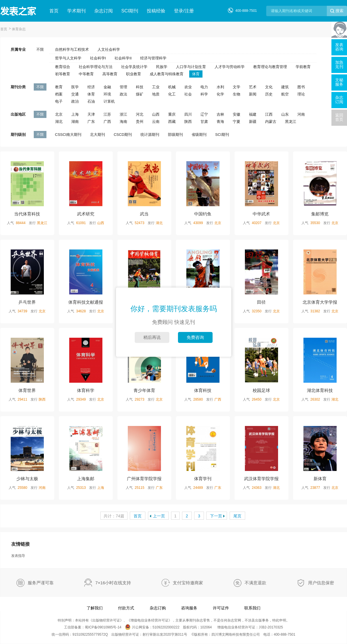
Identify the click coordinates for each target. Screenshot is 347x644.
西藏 (172, 122)
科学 (204, 94)
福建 (253, 114)
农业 (188, 87)
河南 (301, 114)
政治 (75, 101)
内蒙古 (271, 122)
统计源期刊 (150, 135)
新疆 (253, 122)
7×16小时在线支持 (113, 583)
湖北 (59, 122)
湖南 (75, 122)
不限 (40, 49)
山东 (285, 114)
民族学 (162, 67)
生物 (237, 94)
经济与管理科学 (153, 58)
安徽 (237, 114)
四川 (188, 114)
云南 (156, 122)
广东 (91, 122)
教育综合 (63, 67)
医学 (75, 87)
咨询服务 (189, 608)
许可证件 (221, 608)
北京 (59, 114)
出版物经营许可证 (106, 620)
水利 (220, 87)
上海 (75, 114)
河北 (140, 114)
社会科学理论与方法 (96, 67)
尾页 (237, 516)
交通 (75, 94)
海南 (123, 122)
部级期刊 (175, 135)
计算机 (109, 101)
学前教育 (303, 67)
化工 (172, 94)
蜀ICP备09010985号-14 (103, 627)
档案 (59, 94)
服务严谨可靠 (41, 583)
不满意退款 (255, 583)
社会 (188, 94)
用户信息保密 (321, 583)
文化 (269, 87)
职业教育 (134, 74)
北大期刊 (97, 135)
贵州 (140, 122)
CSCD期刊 (123, 135)
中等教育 (86, 74)
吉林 (220, 114)
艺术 (253, 87)
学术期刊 (76, 11)
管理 (123, 87)
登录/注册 (184, 11)
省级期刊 (199, 135)
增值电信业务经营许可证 (149, 620)
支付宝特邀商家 (188, 583)
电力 (204, 87)
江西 (269, 114)
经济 (91, 87)
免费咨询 (195, 337)
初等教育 (63, 74)
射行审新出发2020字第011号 (165, 634)
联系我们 (252, 608)
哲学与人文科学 (68, 58)
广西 (107, 122)
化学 (220, 94)
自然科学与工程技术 (72, 49)
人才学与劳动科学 (230, 67)
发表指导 (18, 556)
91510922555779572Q (90, 634)
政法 (123, 94)
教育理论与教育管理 (270, 67)
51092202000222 (166, 627)
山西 (156, 114)
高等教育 (110, 74)
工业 (156, 87)
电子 (59, 101)
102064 (206, 627)
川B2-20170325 (271, 627)
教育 (59, 87)
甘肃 (204, 122)
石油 (91, 101)
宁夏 (237, 122)
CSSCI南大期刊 (68, 135)
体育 (196, 74)
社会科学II (123, 58)
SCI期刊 (130, 11)
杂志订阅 (104, 11)
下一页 (216, 516)
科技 (140, 87)
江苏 (107, 114)
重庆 (172, 114)
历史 (269, 94)
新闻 (253, 94)
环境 (107, 94)
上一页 (159, 516)
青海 (220, 122)
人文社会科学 (109, 49)
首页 (54, 11)
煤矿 (140, 94)
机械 (172, 87)
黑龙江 (291, 122)
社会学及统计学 (134, 67)
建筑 (285, 87)
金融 (107, 87)
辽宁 (204, 114)
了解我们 (95, 608)
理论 (301, 94)
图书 (301, 87)
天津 (91, 114)
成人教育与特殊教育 (167, 74)
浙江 (123, 114)
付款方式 (126, 608)
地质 (156, 94)
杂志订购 (158, 608)
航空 (285, 94)
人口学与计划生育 (191, 67)
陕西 (188, 122)
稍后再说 (152, 337)
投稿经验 (156, 11)
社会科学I (98, 58)
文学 (237, 87)
